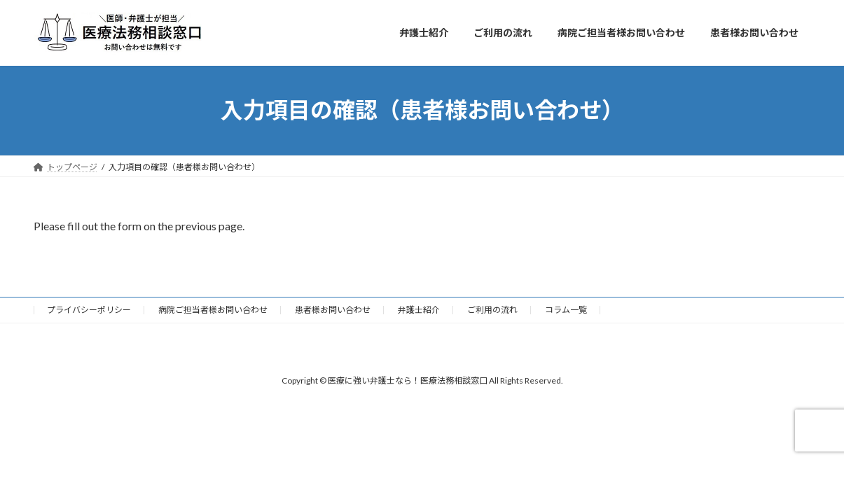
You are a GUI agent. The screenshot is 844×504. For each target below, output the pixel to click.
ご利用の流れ (492, 310)
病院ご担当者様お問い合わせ (213, 310)
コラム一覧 (566, 310)
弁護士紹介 (419, 310)
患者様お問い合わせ (333, 310)
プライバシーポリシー (89, 310)
